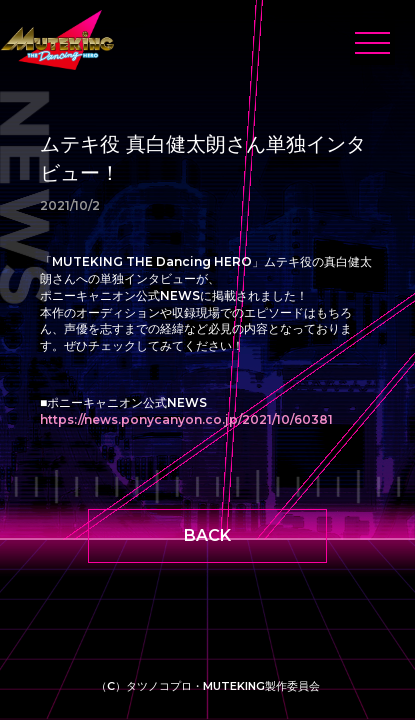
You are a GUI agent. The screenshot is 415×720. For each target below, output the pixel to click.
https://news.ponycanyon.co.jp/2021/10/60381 (186, 419)
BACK (207, 535)
